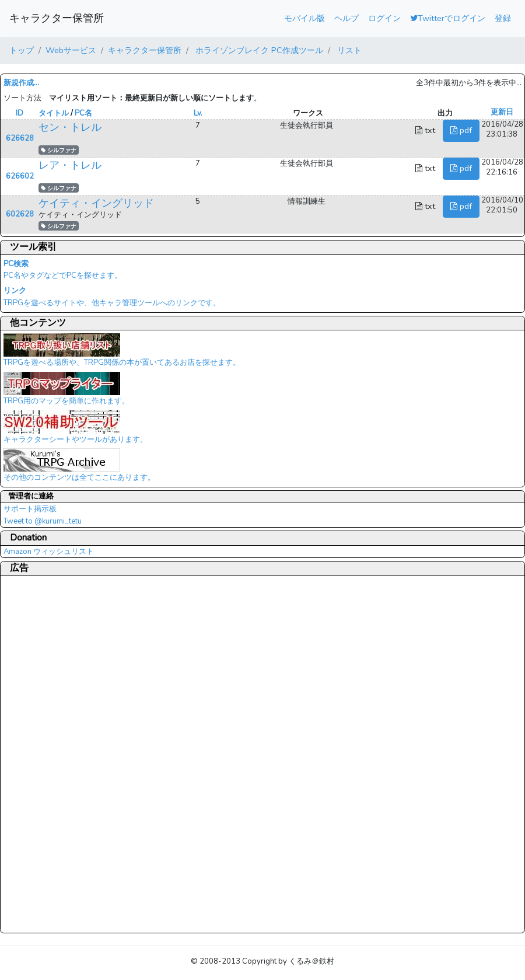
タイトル (54, 113)
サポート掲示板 (30, 509)
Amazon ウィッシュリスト (49, 552)
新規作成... (21, 83)
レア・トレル (70, 165)
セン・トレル (70, 127)
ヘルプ (346, 18)
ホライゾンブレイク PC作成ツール (258, 50)
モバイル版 (304, 18)
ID (20, 113)
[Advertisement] (50, 754)
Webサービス (71, 50)
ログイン (384, 18)
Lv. (198, 113)
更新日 (502, 112)
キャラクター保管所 (57, 18)
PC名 (83, 113)
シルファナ (59, 150)
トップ (22, 50)
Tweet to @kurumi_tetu (43, 521)
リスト (348, 50)
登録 (503, 18)
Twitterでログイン (448, 18)
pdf (461, 130)
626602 (20, 176)
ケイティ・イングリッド (96, 203)
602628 (20, 214)
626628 (20, 138)
